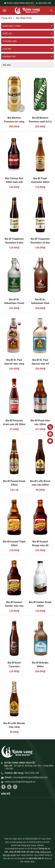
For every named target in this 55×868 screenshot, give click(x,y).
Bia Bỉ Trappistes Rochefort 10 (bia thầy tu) (40, 243)
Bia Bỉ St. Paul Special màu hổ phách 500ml (40, 364)
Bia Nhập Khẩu (24, 18)
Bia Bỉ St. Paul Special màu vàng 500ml (14, 364)
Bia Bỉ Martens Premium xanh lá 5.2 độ (40, 122)
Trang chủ (7, 18)
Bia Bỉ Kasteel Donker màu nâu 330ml (14, 606)
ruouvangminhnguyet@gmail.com (30, 777)
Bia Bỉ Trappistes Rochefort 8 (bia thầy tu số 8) (14, 243)
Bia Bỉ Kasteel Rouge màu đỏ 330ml (40, 545)
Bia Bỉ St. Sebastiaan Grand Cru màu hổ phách (14, 303)
